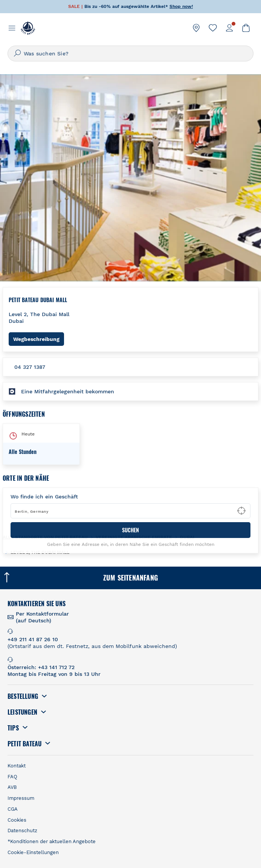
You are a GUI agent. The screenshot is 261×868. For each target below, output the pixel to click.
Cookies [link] (17, 820)
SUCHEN (130, 530)
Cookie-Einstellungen (33, 852)
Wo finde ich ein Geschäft (44, 497)
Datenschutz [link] (22, 831)
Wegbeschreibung (39, 339)
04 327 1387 (30, 367)
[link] (196, 28)
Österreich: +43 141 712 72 (41, 667)
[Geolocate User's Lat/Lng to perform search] (241, 511)
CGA (13, 809)
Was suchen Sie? (46, 53)
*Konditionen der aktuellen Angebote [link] (52, 841)
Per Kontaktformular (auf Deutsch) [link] (42, 617)
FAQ (12, 777)
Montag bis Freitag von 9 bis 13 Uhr (54, 674)
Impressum (21, 798)
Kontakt (17, 766)
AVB (12, 787)
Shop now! (181, 6)
